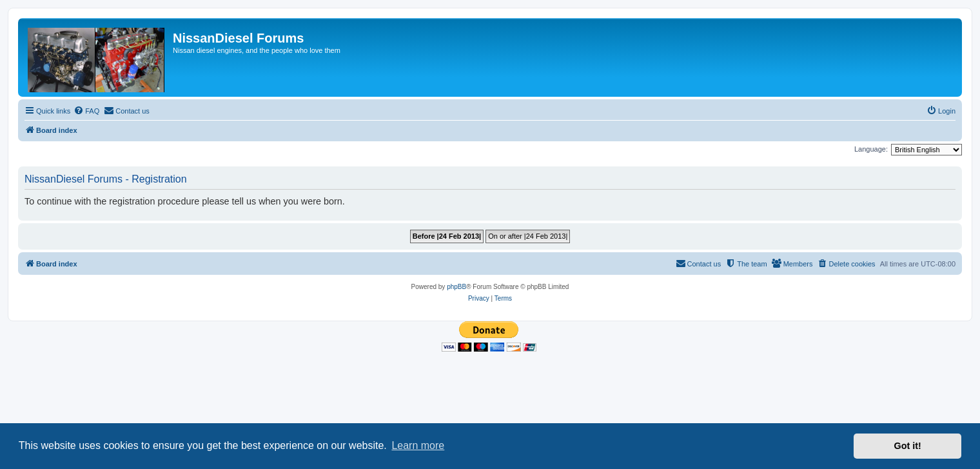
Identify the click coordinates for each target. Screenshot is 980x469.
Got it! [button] (908, 446)
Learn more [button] (418, 445)
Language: (871, 149)
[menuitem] (86, 111)
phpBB (456, 287)
